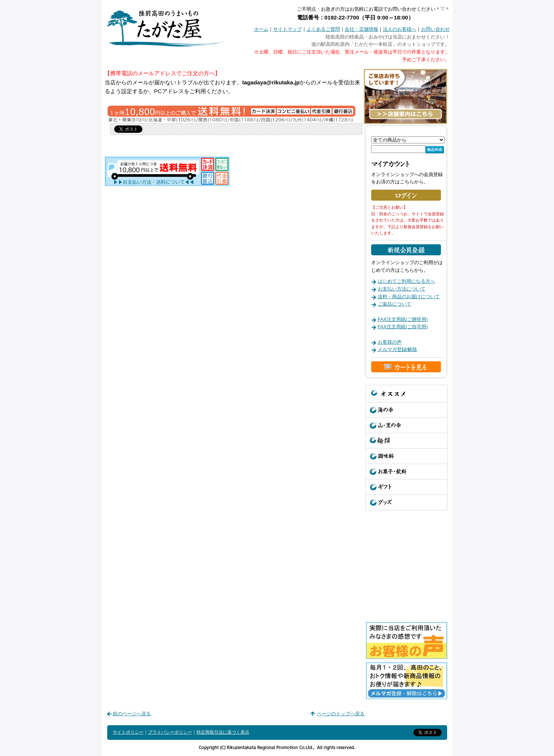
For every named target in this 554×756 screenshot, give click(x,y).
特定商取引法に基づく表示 (223, 732)
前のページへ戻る (132, 714)
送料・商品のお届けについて (409, 297)
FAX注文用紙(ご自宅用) (403, 327)
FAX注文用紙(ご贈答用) (403, 319)
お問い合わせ (435, 29)
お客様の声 (390, 342)
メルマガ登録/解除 (398, 349)
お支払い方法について (402, 289)
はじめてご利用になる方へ (406, 281)
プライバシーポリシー (170, 732)
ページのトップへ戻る (341, 714)
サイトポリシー (128, 732)
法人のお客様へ (400, 29)
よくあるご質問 (323, 29)
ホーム (261, 29)
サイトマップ (287, 29)
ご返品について (394, 304)
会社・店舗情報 (361, 29)
